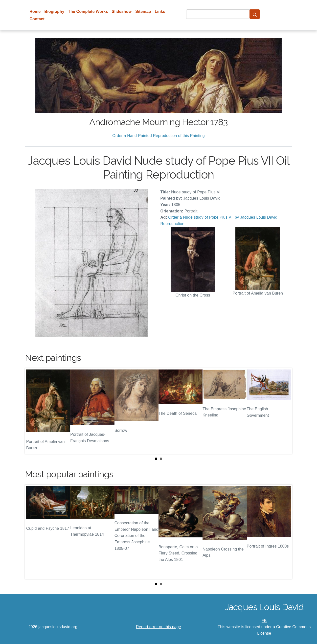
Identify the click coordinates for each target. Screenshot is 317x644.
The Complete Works (88, 11)
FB (264, 621)
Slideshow (122, 11)
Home (35, 11)
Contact (37, 19)
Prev (33, 411)
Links (160, 11)
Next (284, 411)
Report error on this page (158, 627)
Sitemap (143, 11)
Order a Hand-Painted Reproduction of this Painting (158, 136)
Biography (54, 11)
